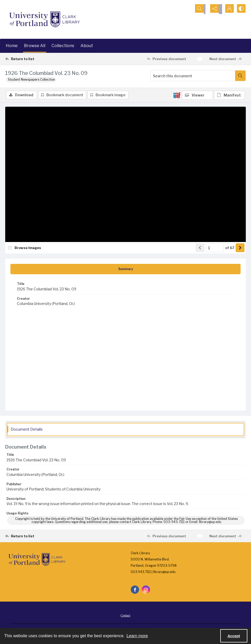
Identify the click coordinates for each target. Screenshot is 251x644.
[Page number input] (215, 248)
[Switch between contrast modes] (241, 9)
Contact (125, 616)
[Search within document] (240, 76)
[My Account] (228, 9)
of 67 (230, 248)
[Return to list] (38, 59)
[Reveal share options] (215, 9)
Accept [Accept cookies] (234, 636)
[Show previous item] (200, 248)
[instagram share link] (146, 590)
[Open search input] (202, 9)
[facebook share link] (135, 590)
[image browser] (25, 248)
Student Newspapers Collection (31, 79)
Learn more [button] (137, 636)
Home (12, 46)
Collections (63, 46)
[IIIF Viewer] (197, 95)
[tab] (126, 270)
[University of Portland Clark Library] (44, 19)
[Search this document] (193, 76)
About (87, 46)
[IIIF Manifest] (229, 95)
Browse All (35, 46)
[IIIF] (177, 95)
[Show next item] (240, 248)
